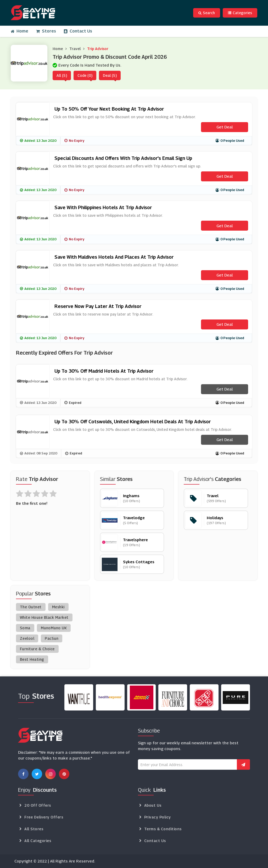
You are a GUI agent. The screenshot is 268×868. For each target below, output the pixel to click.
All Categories (38, 841)
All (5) (62, 75)
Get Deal (225, 127)
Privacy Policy (158, 817)
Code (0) (85, 75)
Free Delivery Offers (44, 817)
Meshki (58, 607)
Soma (25, 628)
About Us (153, 805)
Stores (46, 31)
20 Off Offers (38, 805)
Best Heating (32, 659)
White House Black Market (44, 617)
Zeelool (27, 638)
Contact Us (78, 31)
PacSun (52, 638)
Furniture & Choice (37, 649)
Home (19, 31)
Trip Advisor (98, 49)
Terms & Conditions (163, 829)
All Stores (34, 829)
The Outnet (31, 607)
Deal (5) (110, 75)
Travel (75, 49)
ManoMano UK (54, 628)
